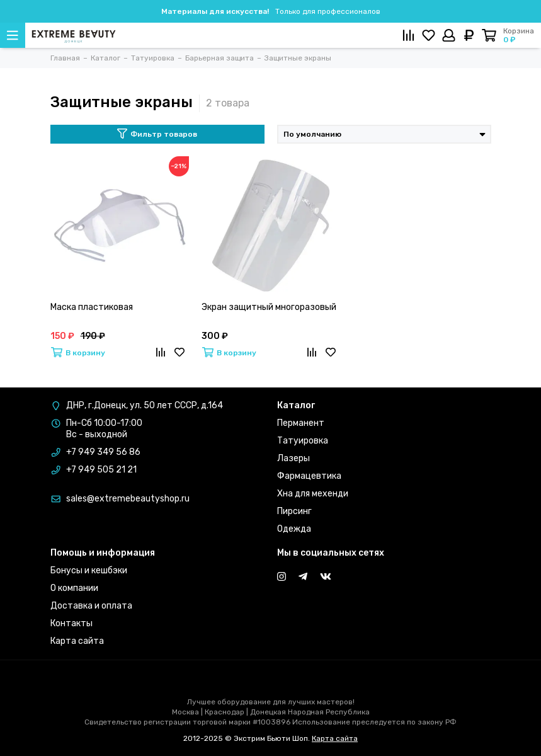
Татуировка (303, 441)
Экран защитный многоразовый (269, 307)
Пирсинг (294, 511)
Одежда (294, 529)
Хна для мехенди (313, 494)
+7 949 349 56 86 (103, 452)
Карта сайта (77, 641)
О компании (74, 588)
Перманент (301, 423)
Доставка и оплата (91, 606)
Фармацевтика (309, 476)
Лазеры (293, 458)
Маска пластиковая (92, 307)
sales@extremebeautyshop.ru (128, 499)
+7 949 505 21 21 (101, 470)
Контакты (71, 623)
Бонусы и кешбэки (89, 570)
